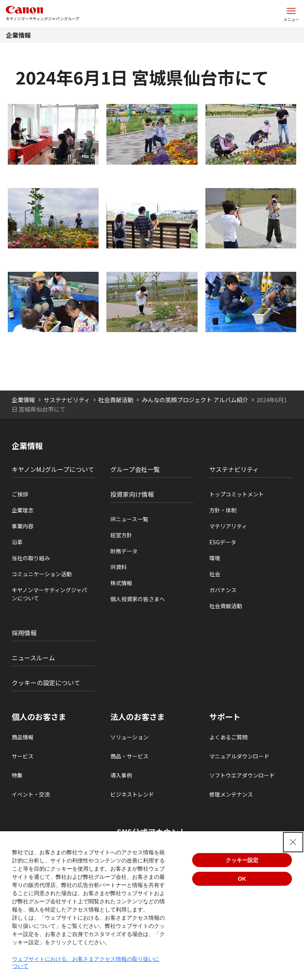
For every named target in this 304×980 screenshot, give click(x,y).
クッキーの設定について (46, 683)
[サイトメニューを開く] (291, 14)
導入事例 (121, 775)
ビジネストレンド (132, 794)
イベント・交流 (31, 794)
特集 (17, 775)
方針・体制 (223, 510)
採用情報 (24, 633)
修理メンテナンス (231, 794)
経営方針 (121, 535)
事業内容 (23, 526)
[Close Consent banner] (293, 842)
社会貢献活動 (116, 400)
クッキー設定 (242, 860)
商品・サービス (129, 756)
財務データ (124, 551)
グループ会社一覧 (135, 469)
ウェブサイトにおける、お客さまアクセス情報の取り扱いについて (86, 962)
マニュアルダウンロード (239, 756)
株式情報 (121, 583)
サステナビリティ (67, 400)
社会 (215, 574)
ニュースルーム (33, 658)
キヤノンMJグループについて (53, 469)
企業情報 (18, 35)
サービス (23, 756)
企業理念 (23, 510)
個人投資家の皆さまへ (138, 599)
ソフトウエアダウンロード (242, 775)
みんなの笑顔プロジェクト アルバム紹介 (195, 400)
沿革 (17, 542)
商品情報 (23, 737)
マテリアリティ (228, 526)
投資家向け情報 (132, 494)
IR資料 (118, 567)
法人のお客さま (138, 717)
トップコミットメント (237, 494)
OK (242, 879)
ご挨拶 (20, 494)
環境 (215, 558)
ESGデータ (223, 542)
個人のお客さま (39, 717)
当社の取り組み (31, 558)
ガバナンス (223, 590)
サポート (225, 717)
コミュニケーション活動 (42, 574)
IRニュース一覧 (129, 519)
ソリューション (129, 737)
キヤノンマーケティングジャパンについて (49, 594)
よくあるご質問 (228, 737)
